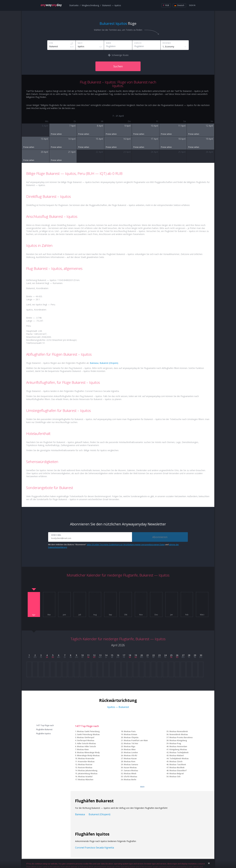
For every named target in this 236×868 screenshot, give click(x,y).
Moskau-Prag (175, 743)
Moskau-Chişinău (131, 737)
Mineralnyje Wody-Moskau (88, 755)
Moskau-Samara (131, 764)
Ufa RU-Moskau (130, 777)
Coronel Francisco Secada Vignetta (95, 848)
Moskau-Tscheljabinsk (179, 752)
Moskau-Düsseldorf (178, 771)
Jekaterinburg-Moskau (88, 774)
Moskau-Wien (130, 749)
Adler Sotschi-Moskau (86, 743)
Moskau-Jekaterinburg (88, 771)
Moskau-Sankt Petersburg (88, 731)
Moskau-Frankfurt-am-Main (136, 740)
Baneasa (94, 363)
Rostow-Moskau (85, 768)
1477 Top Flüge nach (45, 725)
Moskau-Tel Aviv (131, 743)
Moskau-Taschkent (178, 764)
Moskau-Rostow (85, 764)
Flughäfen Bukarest (44, 730)
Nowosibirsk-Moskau (179, 734)
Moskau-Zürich (176, 761)
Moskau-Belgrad (177, 774)
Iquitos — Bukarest (118, 707)
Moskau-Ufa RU (130, 755)
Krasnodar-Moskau (86, 761)
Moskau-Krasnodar (86, 758)
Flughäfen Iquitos (43, 734)
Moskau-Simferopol (86, 737)
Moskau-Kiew (83, 749)
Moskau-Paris (130, 731)
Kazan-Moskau (130, 768)
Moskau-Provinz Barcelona (181, 737)
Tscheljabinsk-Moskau (179, 758)
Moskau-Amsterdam (178, 746)
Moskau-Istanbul (85, 777)
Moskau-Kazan (130, 758)
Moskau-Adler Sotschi (86, 746)
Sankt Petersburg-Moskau (88, 734)
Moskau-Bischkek (177, 768)
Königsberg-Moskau (178, 749)
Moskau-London (131, 752)
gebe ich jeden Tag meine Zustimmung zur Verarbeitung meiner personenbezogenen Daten (126, 545)
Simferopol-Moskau (86, 740)
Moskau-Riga (130, 746)
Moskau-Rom (130, 761)
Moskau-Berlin (130, 780)
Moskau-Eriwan (130, 734)
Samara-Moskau (131, 771)
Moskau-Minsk (130, 774)
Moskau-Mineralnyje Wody (88, 752)
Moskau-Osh (175, 777)
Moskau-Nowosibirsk (179, 731)
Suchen (118, 66)
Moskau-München (86, 780)
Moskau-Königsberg (178, 740)
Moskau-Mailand (177, 755)
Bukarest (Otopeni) (109, 363)
